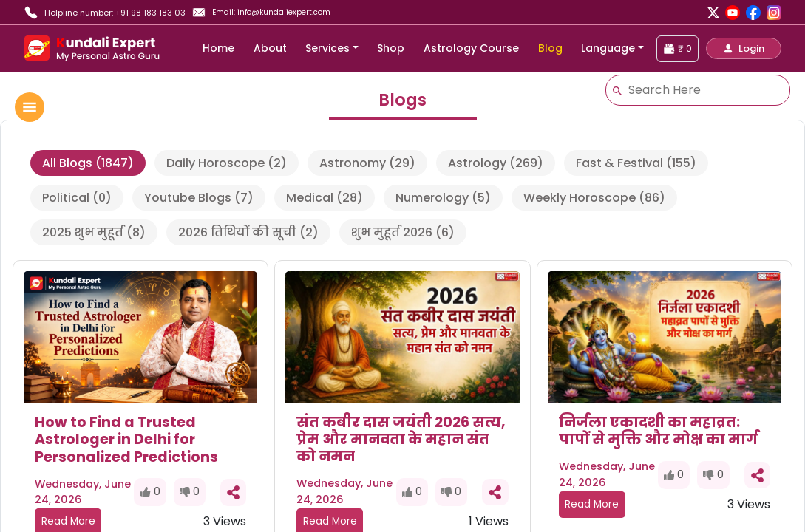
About (270, 48)
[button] (744, 48)
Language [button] (608, 48)
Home (218, 48)
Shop (391, 48)
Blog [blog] (550, 48)
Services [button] (327, 48)
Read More (592, 504)
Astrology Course (471, 48)
